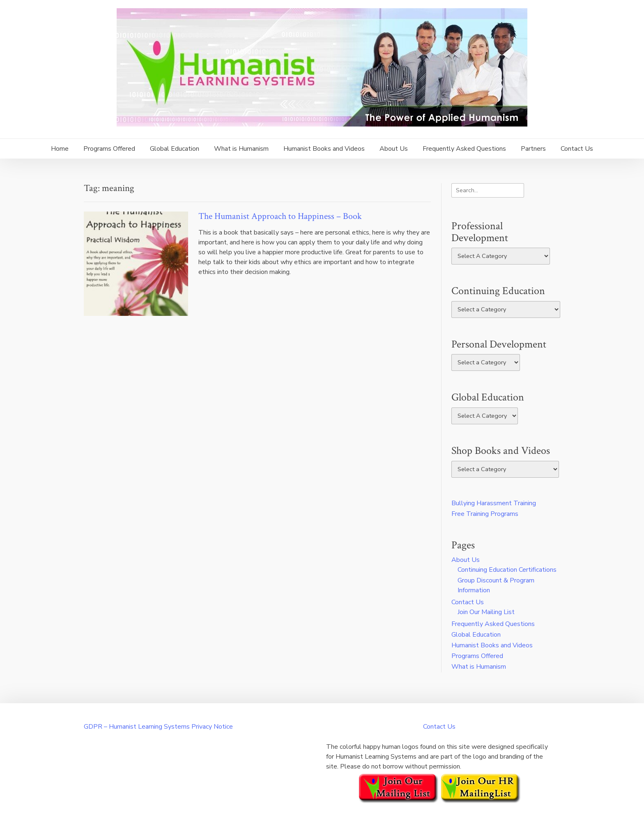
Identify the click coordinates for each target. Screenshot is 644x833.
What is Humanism (241, 149)
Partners (533, 149)
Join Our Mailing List (486, 612)
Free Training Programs (485, 514)
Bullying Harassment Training (494, 503)
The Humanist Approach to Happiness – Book (280, 216)
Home (60, 149)
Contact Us (577, 149)
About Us (394, 149)
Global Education (175, 149)
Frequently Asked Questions (464, 149)
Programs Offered (109, 149)
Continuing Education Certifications (507, 570)
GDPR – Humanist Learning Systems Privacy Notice (158, 727)
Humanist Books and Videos (324, 149)
